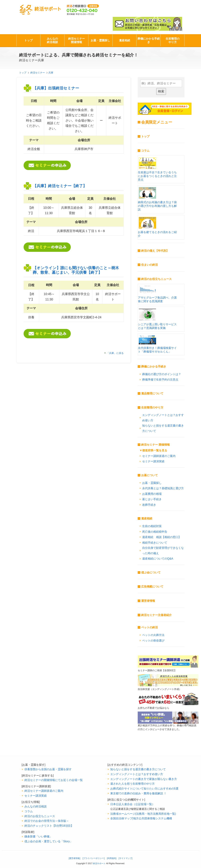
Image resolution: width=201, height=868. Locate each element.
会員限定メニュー (157, 122)
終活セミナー (38, 73)
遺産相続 (125, 40)
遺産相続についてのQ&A (158, 559)
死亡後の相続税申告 (155, 532)
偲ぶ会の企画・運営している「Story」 (49, 841)
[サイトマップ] (125, 858)
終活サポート (40, 10)
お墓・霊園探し (100, 40)
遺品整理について (152, 393)
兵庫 (51, 73)
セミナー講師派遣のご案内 (159, 456)
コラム (145, 151)
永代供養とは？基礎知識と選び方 (163, 488)
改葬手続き (149, 505)
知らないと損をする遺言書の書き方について (163, 428)
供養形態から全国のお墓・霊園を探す (48, 769)
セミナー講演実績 (153, 461)
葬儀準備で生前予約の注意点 (160, 379)
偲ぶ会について (151, 573)
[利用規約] (112, 858)
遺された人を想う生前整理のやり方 (132, 784)
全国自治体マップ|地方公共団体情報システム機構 (141, 818)
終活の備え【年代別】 (155, 251)
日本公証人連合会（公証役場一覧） (132, 804)
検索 (161, 91)
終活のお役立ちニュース (156, 279)
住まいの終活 (149, 265)
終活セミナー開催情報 (76, 40)
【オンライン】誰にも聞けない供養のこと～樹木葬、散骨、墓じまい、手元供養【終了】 (76, 270)
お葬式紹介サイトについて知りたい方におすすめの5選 (144, 788)
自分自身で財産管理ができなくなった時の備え (163, 550)
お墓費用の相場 (152, 494)
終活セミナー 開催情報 (155, 445)
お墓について (149, 475)
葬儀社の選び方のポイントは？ (162, 374)
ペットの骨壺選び (153, 640)
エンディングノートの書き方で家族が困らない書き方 (144, 779)
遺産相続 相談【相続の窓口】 (162, 537)
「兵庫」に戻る (115, 353)
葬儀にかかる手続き (149, 40)
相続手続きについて (155, 543)
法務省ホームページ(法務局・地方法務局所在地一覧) (143, 814)
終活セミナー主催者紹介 (156, 615)
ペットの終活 (149, 627)
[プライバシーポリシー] (94, 858)
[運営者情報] (74, 858)
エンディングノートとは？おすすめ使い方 (163, 418)
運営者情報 (148, 601)
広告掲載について (152, 587)
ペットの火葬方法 (153, 635)
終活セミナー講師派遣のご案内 (44, 791)
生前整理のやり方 (173, 40)
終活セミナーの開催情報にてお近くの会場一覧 (54, 780)
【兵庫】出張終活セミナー (56, 88)
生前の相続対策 (152, 526)
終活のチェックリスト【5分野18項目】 (49, 826)
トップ (28, 40)
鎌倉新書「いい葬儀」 (38, 836)
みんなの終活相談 (52, 40)
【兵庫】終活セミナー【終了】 (60, 186)
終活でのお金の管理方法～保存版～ (47, 821)
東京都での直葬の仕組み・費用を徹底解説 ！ (138, 793)
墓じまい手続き (152, 499)
